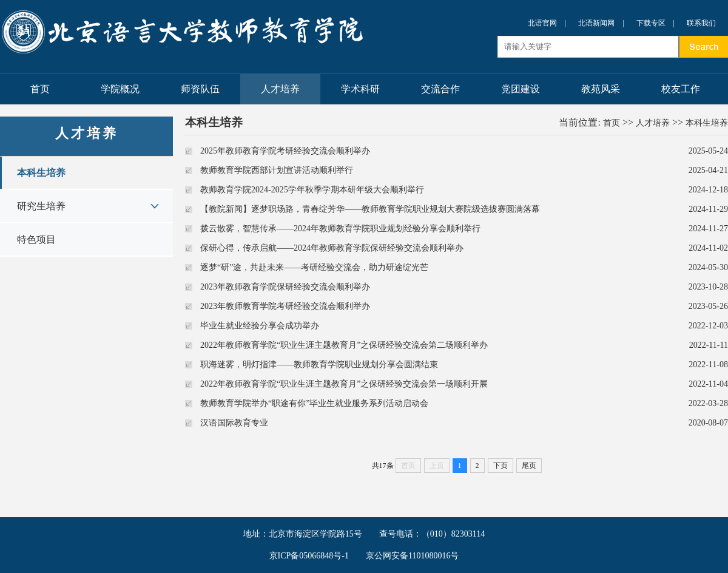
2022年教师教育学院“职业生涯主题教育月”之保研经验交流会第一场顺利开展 (344, 384)
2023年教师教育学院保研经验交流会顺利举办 (285, 287)
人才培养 (280, 89)
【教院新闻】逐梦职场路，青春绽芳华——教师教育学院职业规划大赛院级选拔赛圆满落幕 (370, 209)
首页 (40, 89)
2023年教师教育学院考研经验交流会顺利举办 (285, 306)
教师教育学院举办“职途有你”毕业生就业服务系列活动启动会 (314, 403)
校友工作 (681, 89)
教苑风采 (601, 89)
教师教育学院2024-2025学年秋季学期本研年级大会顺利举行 (312, 190)
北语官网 (542, 23)
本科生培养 (41, 173)
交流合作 (440, 89)
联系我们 (701, 23)
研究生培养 (41, 206)
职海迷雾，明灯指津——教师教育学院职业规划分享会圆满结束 (319, 364)
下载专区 (651, 23)
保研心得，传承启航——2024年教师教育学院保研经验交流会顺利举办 (332, 248)
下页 (500, 466)
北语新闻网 (596, 23)
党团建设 (521, 89)
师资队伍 (200, 89)
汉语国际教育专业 (234, 423)
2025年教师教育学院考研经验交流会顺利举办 (285, 151)
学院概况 (120, 89)
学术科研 (360, 89)
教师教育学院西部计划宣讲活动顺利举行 (277, 170)
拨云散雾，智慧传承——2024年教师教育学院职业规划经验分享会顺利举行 (340, 229)
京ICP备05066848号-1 (309, 556)
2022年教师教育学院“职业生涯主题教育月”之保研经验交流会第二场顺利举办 (344, 345)
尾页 (529, 466)
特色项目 (36, 239)
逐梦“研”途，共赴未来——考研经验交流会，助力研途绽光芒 (314, 267)
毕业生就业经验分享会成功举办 (260, 326)
